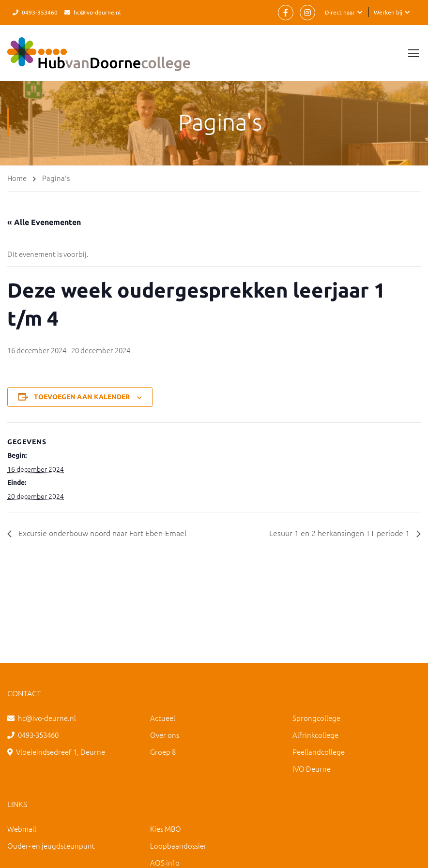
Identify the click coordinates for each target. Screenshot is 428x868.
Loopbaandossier (178, 846)
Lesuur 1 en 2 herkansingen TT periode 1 (340, 533)
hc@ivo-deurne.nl (97, 12)
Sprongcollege (316, 718)
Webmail (22, 829)
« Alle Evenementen (44, 222)
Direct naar (340, 12)
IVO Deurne (312, 769)
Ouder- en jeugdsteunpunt (51, 846)
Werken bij (388, 12)
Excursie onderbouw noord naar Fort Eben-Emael (101, 533)
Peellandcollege (319, 752)
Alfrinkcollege (315, 735)
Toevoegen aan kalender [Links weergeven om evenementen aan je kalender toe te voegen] (82, 397)
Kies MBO (166, 829)
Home (17, 178)
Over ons (165, 735)
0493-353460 (40, 12)
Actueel (163, 718)
